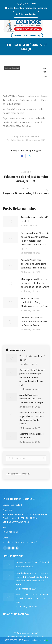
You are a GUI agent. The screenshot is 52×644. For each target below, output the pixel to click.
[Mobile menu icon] (47, 29)
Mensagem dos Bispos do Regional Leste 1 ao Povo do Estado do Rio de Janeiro (35, 283)
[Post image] (10, 222)
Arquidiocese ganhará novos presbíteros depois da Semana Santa (34, 321)
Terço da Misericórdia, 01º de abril (34, 219)
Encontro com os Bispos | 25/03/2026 (32, 436)
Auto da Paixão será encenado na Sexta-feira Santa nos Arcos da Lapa (34, 264)
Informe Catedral (12, 68)
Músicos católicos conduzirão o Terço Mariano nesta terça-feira (34, 302)
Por (15, 140)
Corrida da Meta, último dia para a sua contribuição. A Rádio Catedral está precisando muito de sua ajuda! (35, 241)
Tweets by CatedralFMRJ (18, 474)
